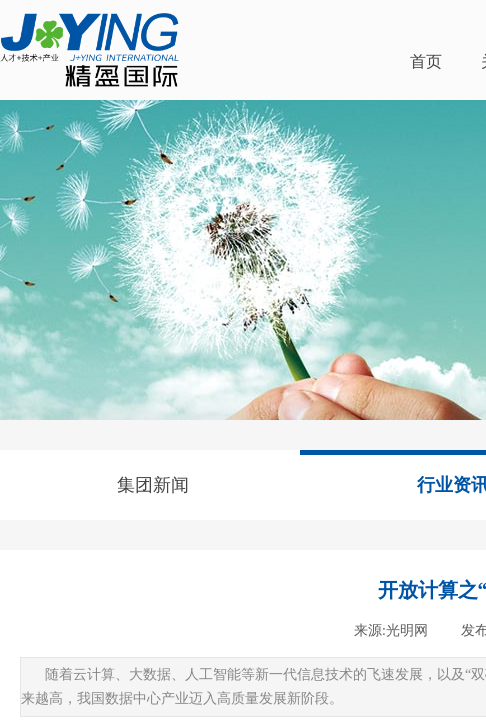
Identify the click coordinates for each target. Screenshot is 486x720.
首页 (426, 61)
